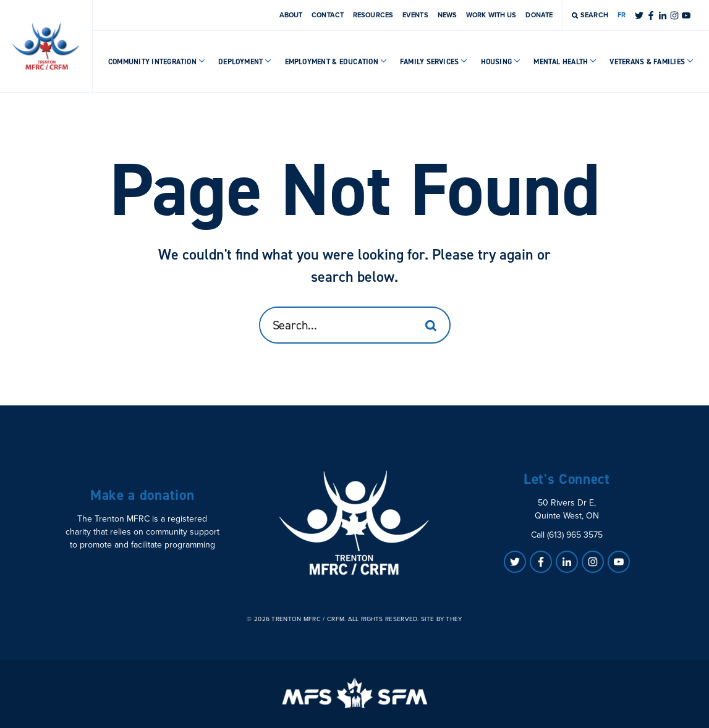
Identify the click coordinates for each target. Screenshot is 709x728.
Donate (539, 15)
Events (415, 15)
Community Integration (157, 62)
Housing (501, 62)
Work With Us (491, 15)
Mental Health (565, 62)
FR (622, 15)
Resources (373, 15)
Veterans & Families (652, 62)
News (447, 15)
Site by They (442, 619)
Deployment (245, 62)
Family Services (434, 62)
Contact (328, 15)
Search (590, 15)
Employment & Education (336, 62)
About (291, 15)
